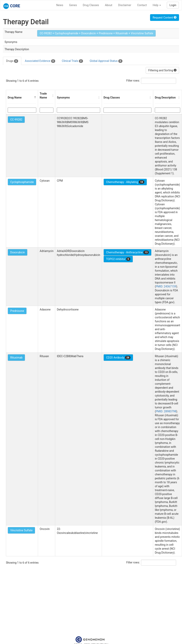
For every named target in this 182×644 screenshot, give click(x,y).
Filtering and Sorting (162, 70)
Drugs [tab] (12, 61)
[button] (35, 98)
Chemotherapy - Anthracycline (127, 252)
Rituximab (16, 358)
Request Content (165, 18)
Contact (142, 5)
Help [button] (157, 5)
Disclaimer (125, 5)
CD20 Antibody (118, 358)
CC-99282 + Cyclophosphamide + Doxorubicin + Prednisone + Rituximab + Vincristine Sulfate (96, 33)
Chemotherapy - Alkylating (125, 182)
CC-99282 (16, 120)
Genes (73, 5)
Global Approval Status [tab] (106, 61)
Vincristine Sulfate (21, 530)
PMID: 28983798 (166, 411)
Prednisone (17, 311)
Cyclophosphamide (22, 182)
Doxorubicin (18, 252)
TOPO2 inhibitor (118, 259)
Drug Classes (91, 5)
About (109, 5)
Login (173, 5)
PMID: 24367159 (166, 286)
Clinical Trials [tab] (72, 61)
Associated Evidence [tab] (40, 61)
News (60, 5)
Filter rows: (133, 81)
